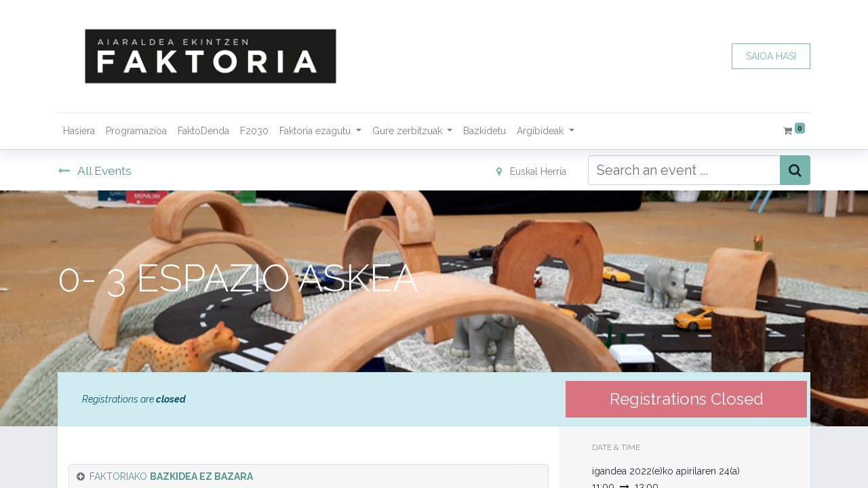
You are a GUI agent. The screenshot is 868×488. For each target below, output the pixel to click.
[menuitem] (79, 131)
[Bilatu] (795, 170)
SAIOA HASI (771, 56)
